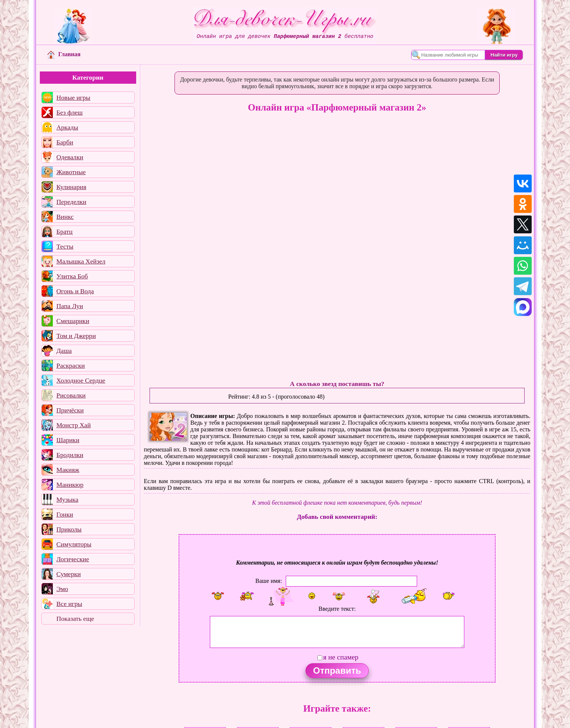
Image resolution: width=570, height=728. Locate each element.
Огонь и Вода (75, 291)
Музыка (68, 499)
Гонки (65, 514)
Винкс (65, 217)
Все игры (69, 604)
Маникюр (70, 485)
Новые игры (73, 98)
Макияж (68, 470)
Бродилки (70, 455)
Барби (65, 142)
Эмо (63, 589)
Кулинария (71, 187)
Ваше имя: (269, 580)
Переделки (71, 202)
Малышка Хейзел (81, 261)
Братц (65, 232)
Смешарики (73, 321)
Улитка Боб (72, 276)
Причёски (70, 410)
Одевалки (70, 157)
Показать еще (75, 619)
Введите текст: (337, 609)
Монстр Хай (74, 425)
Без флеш (70, 112)
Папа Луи (70, 306)
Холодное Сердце (81, 380)
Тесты (65, 246)
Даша (64, 351)
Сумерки (69, 574)
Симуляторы (74, 544)
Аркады (67, 127)
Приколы (69, 529)
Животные (71, 172)
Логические (73, 559)
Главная (64, 54)
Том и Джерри (76, 336)
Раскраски (71, 365)
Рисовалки (71, 395)
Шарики (68, 440)
